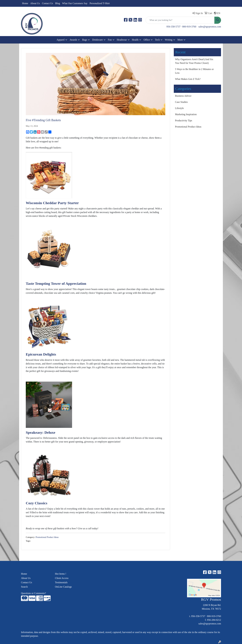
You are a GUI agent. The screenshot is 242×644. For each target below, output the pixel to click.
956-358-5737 (173, 27)
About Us (35, 3)
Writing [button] (169, 40)
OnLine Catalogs (63, 587)
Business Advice (183, 96)
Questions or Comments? (33, 593)
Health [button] (135, 40)
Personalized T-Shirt (100, 3)
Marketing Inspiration (186, 114)
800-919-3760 (189, 27)
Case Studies (181, 102)
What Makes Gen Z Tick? (188, 79)
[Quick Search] (180, 20)
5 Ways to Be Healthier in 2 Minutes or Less (194, 71)
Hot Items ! (61, 574)
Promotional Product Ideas (47, 537)
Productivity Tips (184, 120)
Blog (57, 3)
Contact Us (48, 3)
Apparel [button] (61, 40)
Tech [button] (157, 40)
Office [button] (147, 40)
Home (25, 3)
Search (24, 587)
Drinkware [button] (97, 40)
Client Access (62, 578)
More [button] (180, 40)
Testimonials (61, 582)
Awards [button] (73, 40)
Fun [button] (110, 40)
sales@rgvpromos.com (210, 27)
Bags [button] (85, 40)
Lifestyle (179, 108)
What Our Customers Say (75, 3)
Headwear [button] (122, 40)
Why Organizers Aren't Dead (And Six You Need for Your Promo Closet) (194, 61)
